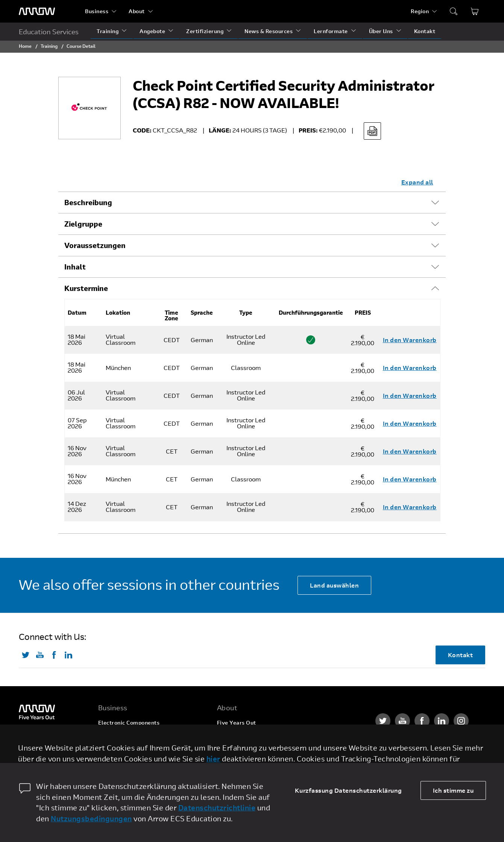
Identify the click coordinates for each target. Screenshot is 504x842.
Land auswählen (334, 585)
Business (97, 11)
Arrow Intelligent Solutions (134, 751)
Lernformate (331, 31)
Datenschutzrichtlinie (217, 808)
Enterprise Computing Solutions (140, 737)
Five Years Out (237, 722)
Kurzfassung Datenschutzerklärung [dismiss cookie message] (348, 790)
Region (420, 11)
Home (25, 46)
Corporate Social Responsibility (259, 751)
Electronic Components (129, 722)
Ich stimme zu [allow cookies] (453, 790)
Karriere (228, 737)
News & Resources (269, 31)
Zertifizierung (205, 31)
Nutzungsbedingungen (91, 818)
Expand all (417, 182)
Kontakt (425, 31)
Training (108, 31)
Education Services (49, 32)
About (137, 11)
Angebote (152, 31)
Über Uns (381, 31)
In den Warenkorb (410, 340)
